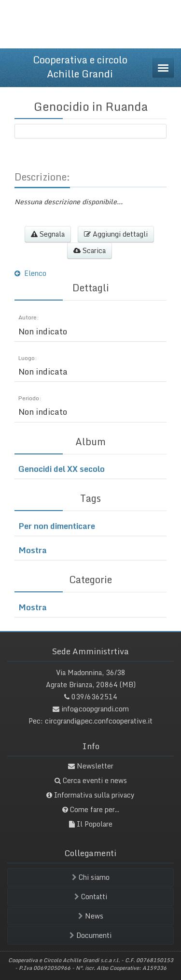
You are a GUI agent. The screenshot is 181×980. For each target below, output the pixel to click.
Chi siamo (91, 877)
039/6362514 (94, 697)
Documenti (90, 935)
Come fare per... (95, 809)
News (91, 916)
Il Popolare (95, 824)
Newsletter (95, 766)
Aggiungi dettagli (116, 234)
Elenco (30, 273)
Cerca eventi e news (95, 780)
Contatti (91, 897)
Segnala (48, 234)
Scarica (90, 250)
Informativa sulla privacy (94, 795)
